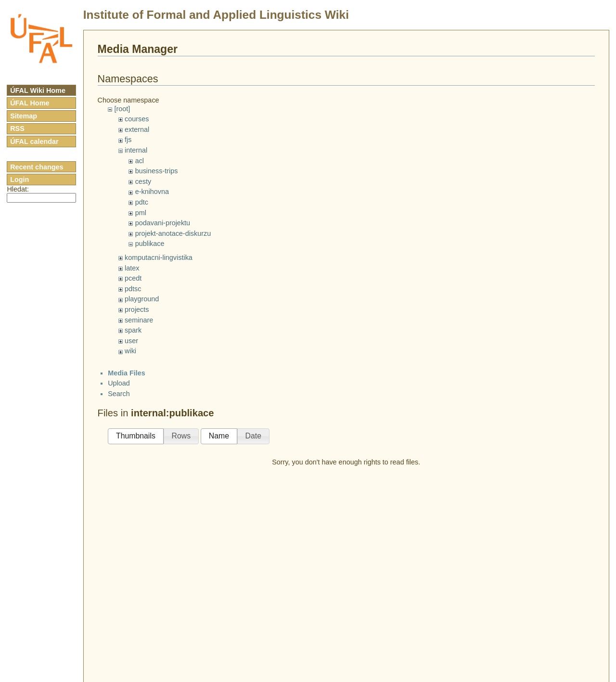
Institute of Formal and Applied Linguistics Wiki (216, 15)
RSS (17, 129)
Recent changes (37, 167)
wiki (130, 351)
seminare (139, 320)
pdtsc (133, 289)
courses (137, 119)
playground (142, 299)
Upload (119, 383)
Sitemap (24, 116)
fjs (128, 140)
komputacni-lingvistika (159, 257)
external (137, 129)
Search (119, 394)
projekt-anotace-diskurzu (173, 233)
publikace (150, 244)
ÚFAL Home (30, 103)
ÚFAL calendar (34, 142)
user (131, 341)
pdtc (142, 202)
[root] (122, 109)
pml (141, 213)
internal (136, 150)
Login (19, 180)
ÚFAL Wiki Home (38, 90)
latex (132, 268)
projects (137, 309)
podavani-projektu (163, 223)
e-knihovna (152, 192)
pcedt (133, 278)
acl (140, 161)
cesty (143, 181)
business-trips (157, 171)
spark (133, 330)
